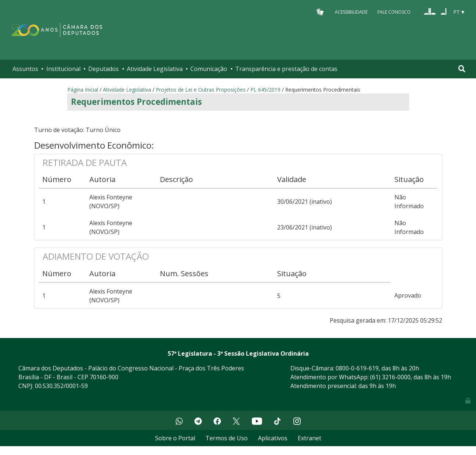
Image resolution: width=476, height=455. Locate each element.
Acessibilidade (351, 12)
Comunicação (209, 69)
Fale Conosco (394, 12)
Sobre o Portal (175, 438)
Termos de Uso (227, 438)
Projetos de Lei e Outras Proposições (201, 90)
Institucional (63, 69)
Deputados (103, 69)
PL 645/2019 (265, 90)
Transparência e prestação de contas (286, 69)
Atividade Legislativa (155, 69)
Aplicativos (273, 438)
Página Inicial (83, 90)
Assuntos (25, 69)
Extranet (309, 438)
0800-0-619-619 (357, 368)
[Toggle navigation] (462, 69)
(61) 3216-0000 (390, 377)
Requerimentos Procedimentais (136, 102)
